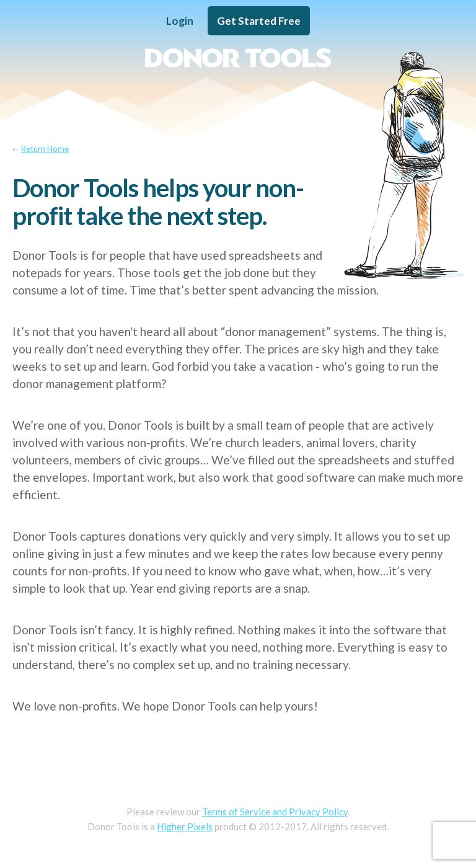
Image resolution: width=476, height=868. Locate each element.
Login (180, 21)
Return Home (45, 149)
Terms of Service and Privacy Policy (275, 812)
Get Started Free (259, 21)
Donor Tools (238, 58)
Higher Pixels (185, 826)
